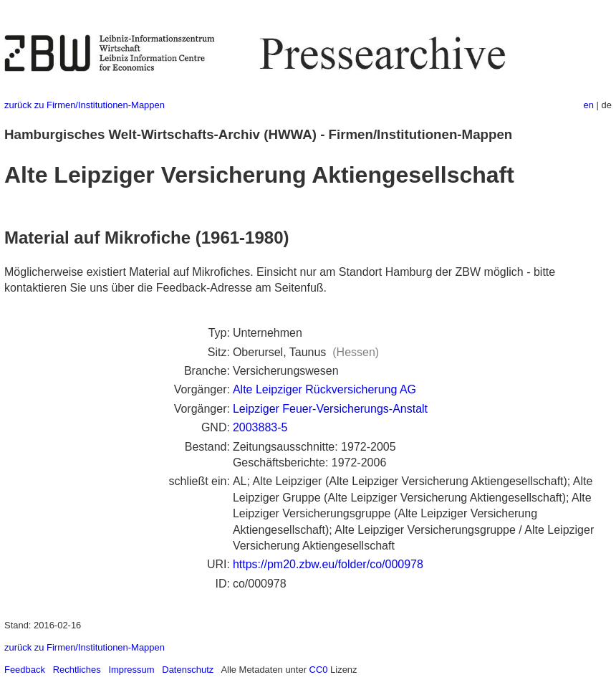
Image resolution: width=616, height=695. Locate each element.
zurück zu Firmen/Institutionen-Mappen (85, 105)
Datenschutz (188, 670)
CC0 (319, 670)
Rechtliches (77, 670)
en (589, 105)
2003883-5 (260, 427)
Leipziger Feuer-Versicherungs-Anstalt (330, 409)
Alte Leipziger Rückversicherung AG (324, 389)
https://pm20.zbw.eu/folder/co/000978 (328, 564)
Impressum (131, 670)
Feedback (25, 670)
